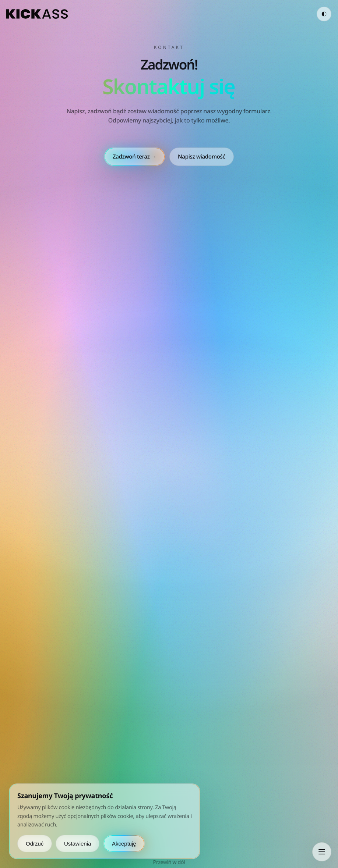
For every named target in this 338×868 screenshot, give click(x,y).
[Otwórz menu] (322, 852)
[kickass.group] (37, 14)
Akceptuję (124, 844)
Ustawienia (78, 844)
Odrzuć (35, 844)
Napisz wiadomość (202, 157)
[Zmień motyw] (324, 14)
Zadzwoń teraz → (135, 157)
